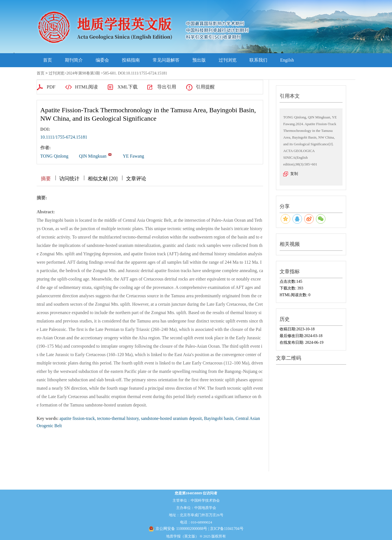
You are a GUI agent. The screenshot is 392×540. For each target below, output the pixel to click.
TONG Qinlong (54, 156)
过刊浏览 (228, 60)
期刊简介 (74, 60)
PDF (51, 87)
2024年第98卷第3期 (83, 73)
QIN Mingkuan (93, 156)
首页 (48, 60)
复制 (294, 174)
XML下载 (127, 87)
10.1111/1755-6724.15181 (64, 137)
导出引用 (167, 87)
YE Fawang (133, 156)
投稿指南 (131, 60)
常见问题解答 (166, 60)
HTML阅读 (86, 87)
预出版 (199, 60)
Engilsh (287, 60)
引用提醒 (205, 87)
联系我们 (258, 60)
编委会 (102, 60)
